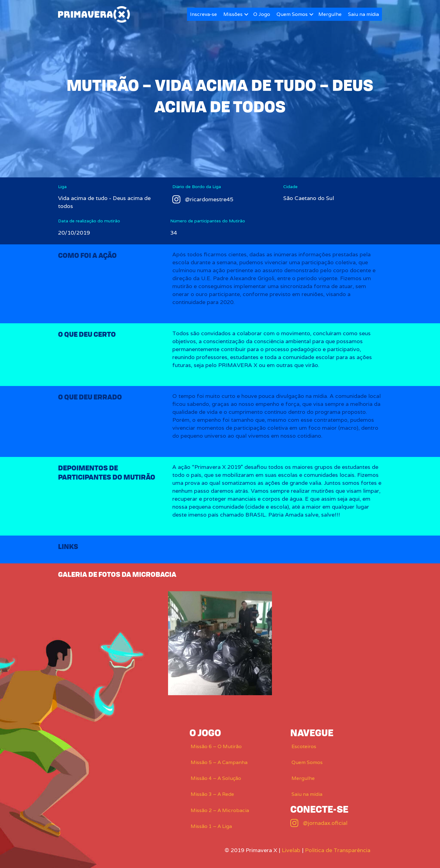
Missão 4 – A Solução (216, 778)
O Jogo (262, 14)
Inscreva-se (204, 14)
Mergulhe (330, 14)
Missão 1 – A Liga (211, 826)
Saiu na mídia (363, 14)
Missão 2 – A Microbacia (220, 810)
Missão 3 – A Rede (212, 794)
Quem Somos (292, 14)
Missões (233, 14)
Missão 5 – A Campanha (219, 762)
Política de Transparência (338, 850)
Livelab (291, 850)
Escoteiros (304, 746)
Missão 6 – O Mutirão (216, 746)
